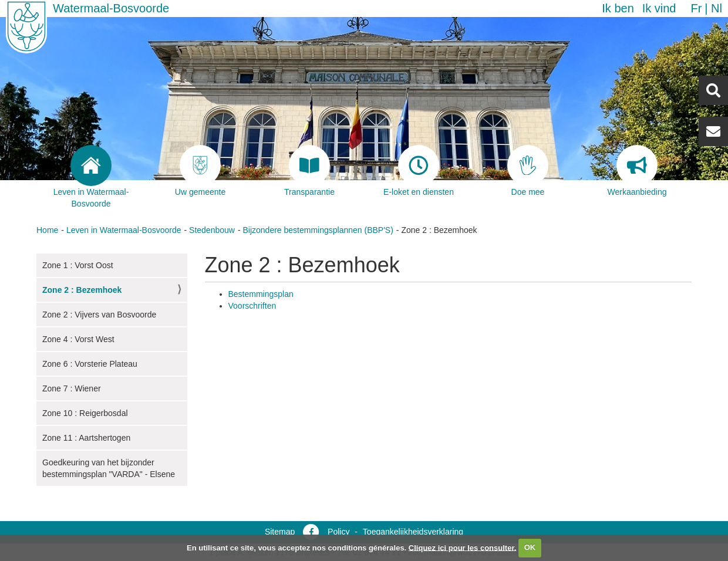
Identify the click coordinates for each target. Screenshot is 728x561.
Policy (338, 532)
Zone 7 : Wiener (72, 388)
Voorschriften (252, 306)
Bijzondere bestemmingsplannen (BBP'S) (318, 230)
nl (717, 8)
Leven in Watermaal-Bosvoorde (124, 230)
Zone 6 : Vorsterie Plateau (90, 364)
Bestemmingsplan (261, 294)
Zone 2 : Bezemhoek (82, 290)
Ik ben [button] (618, 8)
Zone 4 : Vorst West (78, 339)
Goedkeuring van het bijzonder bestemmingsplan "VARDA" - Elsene (109, 468)
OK (530, 547)
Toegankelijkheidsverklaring (413, 532)
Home (47, 230)
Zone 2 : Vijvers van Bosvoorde (99, 315)
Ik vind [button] (659, 8)
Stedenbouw (212, 230)
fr (696, 8)
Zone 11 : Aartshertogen (86, 438)
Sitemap (280, 532)
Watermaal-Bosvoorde (111, 8)
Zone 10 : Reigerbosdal (85, 413)
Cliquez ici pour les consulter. (463, 547)
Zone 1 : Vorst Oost (78, 265)
